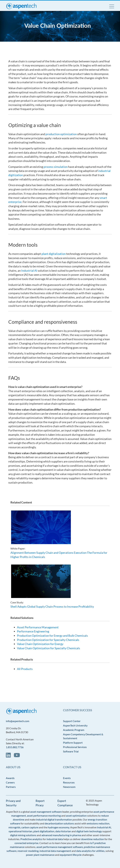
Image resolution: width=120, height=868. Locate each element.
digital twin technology (89, 831)
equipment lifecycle (71, 855)
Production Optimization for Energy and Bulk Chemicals (52, 636)
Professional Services (75, 747)
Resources (69, 782)
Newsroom (69, 787)
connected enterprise (26, 843)
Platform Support (73, 743)
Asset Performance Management (38, 627)
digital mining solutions (23, 835)
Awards (10, 778)
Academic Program (74, 730)
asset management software (46, 812)
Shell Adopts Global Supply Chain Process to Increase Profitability (52, 606)
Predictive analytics (31, 839)
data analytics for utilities (90, 851)
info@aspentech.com (18, 721)
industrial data (55, 839)
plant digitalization (54, 254)
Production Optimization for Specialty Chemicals (48, 640)
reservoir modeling (28, 851)
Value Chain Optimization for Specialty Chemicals (48, 648)
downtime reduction (93, 839)
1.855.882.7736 (15, 747)
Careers (10, 782)
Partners (11, 787)
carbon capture (30, 827)
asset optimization (76, 816)
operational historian (20, 831)
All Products (25, 669)
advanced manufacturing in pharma (61, 835)
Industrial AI (29, 271)
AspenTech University (75, 725)
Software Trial (71, 751)
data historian (63, 831)
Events (67, 778)
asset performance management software (60, 847)
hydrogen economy (59, 827)
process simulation (56, 167)
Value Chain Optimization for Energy (40, 644)
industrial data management (55, 851)
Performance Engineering (33, 631)
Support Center (72, 721)
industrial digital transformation (54, 819)
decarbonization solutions (59, 823)
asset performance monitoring (44, 816)
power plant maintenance (40, 855)
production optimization (61, 134)
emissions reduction (98, 823)
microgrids (14, 827)
